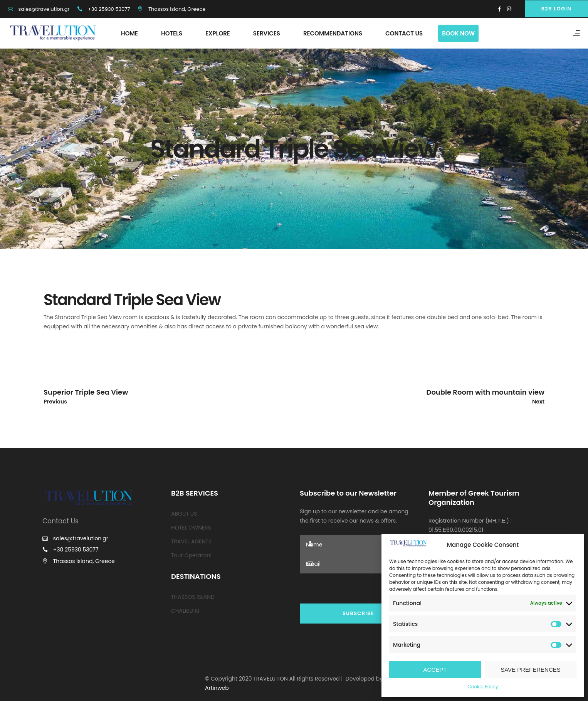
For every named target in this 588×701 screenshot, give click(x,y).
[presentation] (358, 588)
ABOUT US (184, 514)
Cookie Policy (483, 687)
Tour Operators (191, 555)
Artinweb (217, 688)
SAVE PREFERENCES (531, 670)
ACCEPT (435, 670)
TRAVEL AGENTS (191, 541)
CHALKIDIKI (185, 611)
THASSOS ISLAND (193, 597)
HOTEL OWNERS (191, 528)
